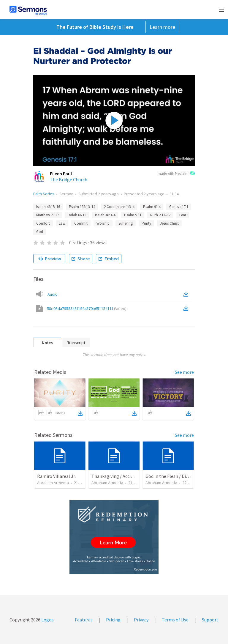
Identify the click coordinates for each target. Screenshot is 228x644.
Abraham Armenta (53, 483)
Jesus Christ (169, 223)
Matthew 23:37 (47, 215)
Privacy (141, 620)
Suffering (126, 223)
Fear (183, 215)
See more (184, 372)
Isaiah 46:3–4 (105, 215)
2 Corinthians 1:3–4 (119, 207)
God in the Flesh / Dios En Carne (178, 476)
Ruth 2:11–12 (160, 215)
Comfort (43, 223)
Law (62, 223)
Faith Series (44, 194)
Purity (146, 223)
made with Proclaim (176, 174)
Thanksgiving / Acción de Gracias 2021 (130, 476)
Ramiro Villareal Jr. (56, 476)
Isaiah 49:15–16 (48, 207)
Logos (47, 620)
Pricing (113, 620)
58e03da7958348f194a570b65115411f (87, 308)
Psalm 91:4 (152, 207)
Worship (103, 223)
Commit (81, 223)
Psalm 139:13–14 (82, 207)
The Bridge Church (69, 179)
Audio (53, 294)
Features (84, 620)
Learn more (162, 27)
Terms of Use (175, 620)
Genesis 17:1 (179, 207)
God (40, 232)
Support (210, 620)
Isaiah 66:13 (77, 215)
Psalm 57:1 (133, 215)
